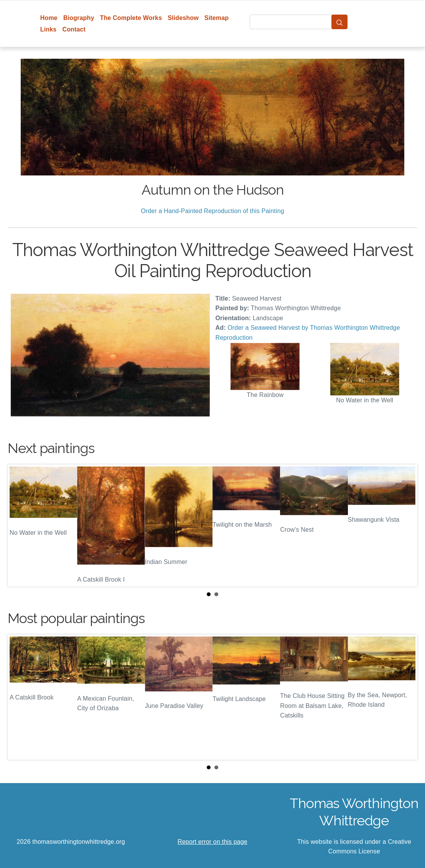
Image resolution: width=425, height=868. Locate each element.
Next (405, 526)
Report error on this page (212, 842)
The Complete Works (131, 18)
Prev (20, 526)
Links (49, 29)
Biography (79, 18)
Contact (74, 29)
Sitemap (217, 18)
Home (49, 18)
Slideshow (183, 18)
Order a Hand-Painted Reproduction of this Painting (212, 211)
